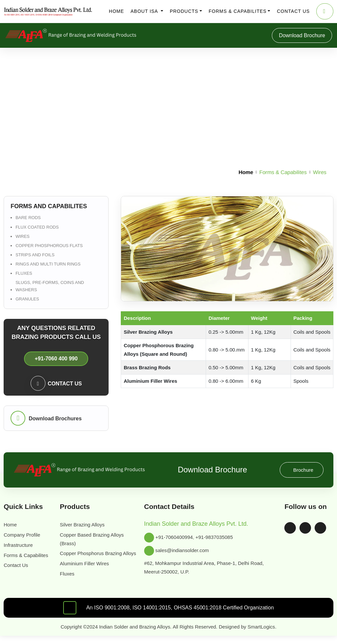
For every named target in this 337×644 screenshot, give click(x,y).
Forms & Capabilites (237, 11)
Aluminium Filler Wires (86, 572)
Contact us (293, 11)
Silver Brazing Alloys (83, 525)
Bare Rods (27, 218)
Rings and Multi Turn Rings (48, 264)
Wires (22, 236)
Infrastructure (20, 545)
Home (116, 11)
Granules (27, 299)
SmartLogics (269, 635)
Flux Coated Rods (37, 227)
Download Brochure (299, 35)
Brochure (302, 470)
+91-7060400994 (175, 537)
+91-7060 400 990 (56, 358)
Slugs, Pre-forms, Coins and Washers (49, 286)
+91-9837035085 (219, 537)
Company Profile (24, 535)
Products (184, 11)
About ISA (145, 11)
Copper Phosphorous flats (48, 246)
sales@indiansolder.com (185, 551)
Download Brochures (56, 418)
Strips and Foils (34, 255)
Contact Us (18, 574)
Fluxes (23, 273)
